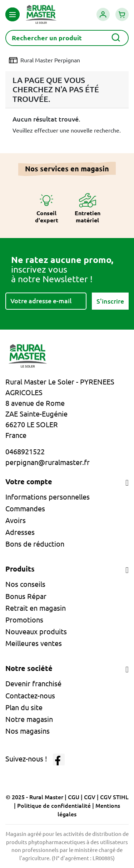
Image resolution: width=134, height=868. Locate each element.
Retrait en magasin (36, 608)
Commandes (25, 509)
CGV (90, 797)
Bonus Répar (26, 596)
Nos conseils (25, 584)
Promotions (24, 620)
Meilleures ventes (34, 643)
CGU (74, 797)
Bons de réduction (35, 544)
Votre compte (29, 482)
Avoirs (16, 520)
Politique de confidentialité (54, 806)
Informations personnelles (48, 497)
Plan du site (24, 707)
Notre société (29, 668)
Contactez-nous (30, 696)
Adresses (20, 532)
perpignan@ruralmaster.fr (48, 462)
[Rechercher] (67, 38)
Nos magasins (28, 731)
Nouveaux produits (36, 632)
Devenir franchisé (33, 684)
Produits (20, 569)
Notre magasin (29, 719)
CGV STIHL (114, 797)
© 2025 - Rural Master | (37, 797)
